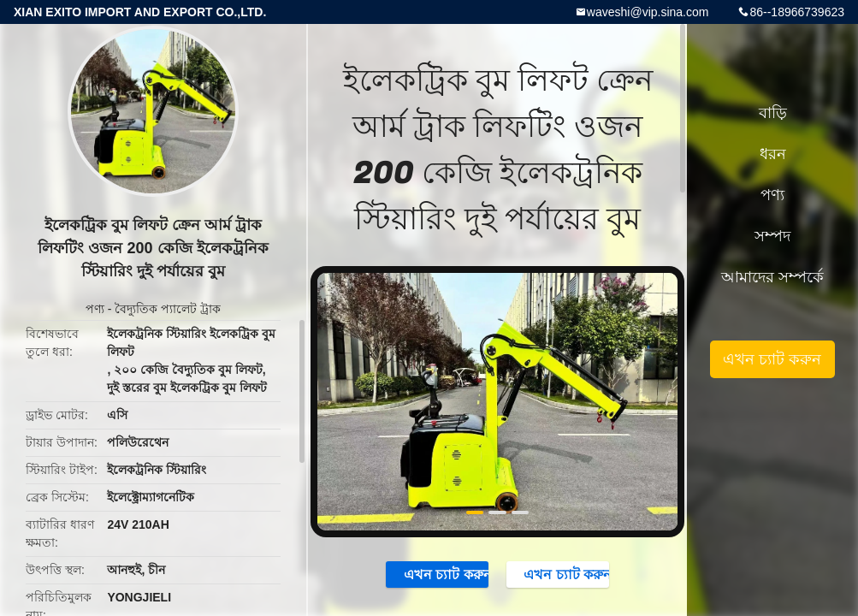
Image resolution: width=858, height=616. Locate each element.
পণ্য (95, 309)
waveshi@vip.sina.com (648, 12)
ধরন (773, 154)
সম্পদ (772, 236)
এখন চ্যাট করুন (438, 574)
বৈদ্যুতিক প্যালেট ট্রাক (168, 309)
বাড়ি (773, 113)
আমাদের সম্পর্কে (772, 277)
